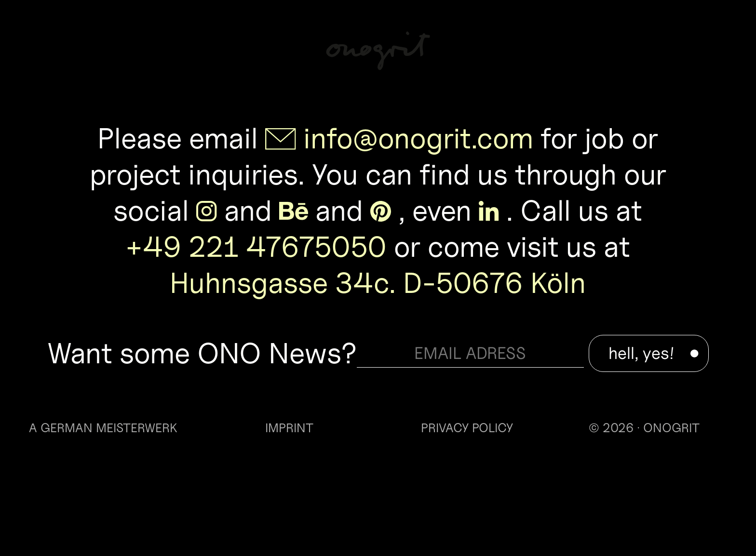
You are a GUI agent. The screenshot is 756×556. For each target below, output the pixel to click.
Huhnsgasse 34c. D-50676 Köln (378, 283)
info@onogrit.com (418, 138)
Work (58, 47)
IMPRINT (289, 428)
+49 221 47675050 (256, 247)
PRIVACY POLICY (467, 428)
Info (705, 47)
